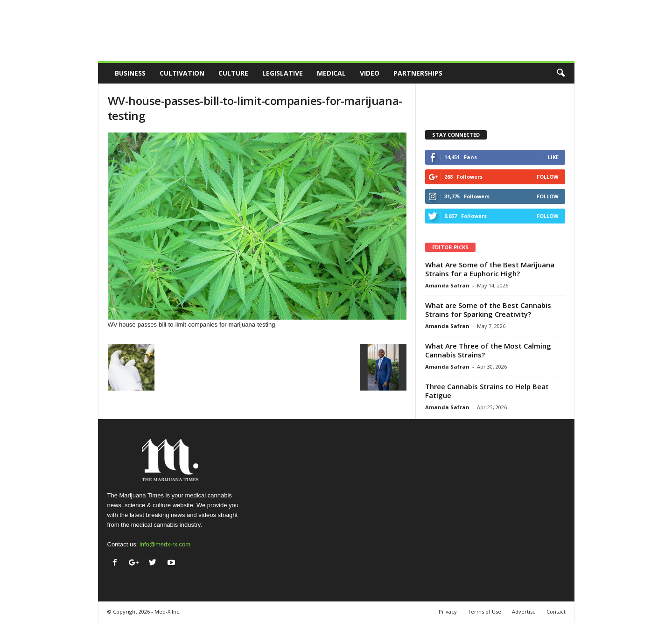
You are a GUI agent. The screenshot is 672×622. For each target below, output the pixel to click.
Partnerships (418, 73)
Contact (556, 612)
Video (370, 73)
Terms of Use (484, 612)
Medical (331, 73)
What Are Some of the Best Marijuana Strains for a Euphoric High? (490, 269)
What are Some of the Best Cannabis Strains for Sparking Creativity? (488, 310)
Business (130, 73)
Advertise (524, 612)
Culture (233, 73)
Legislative (283, 73)
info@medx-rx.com (165, 544)
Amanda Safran (447, 285)
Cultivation (182, 73)
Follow (548, 177)
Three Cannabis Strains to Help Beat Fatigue (487, 391)
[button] (560, 73)
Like (553, 157)
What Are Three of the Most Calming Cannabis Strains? (488, 350)
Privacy (448, 612)
